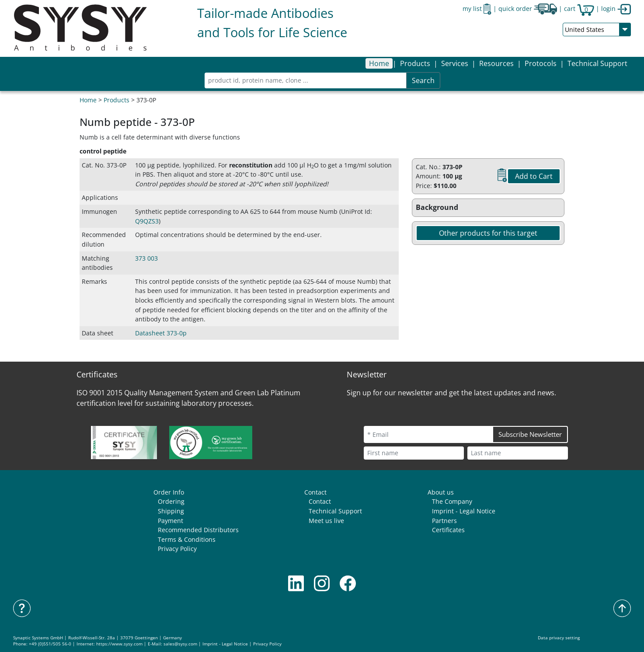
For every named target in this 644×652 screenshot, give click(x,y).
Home (379, 63)
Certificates (448, 530)
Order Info (169, 492)
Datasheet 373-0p (161, 333)
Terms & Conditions (187, 539)
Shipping (171, 511)
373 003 (146, 258)
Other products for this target (488, 233)
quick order (528, 9)
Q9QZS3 (147, 221)
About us (441, 492)
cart (579, 9)
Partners (444, 521)
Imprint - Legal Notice (464, 511)
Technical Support (597, 63)
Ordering (171, 501)
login (616, 9)
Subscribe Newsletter (530, 434)
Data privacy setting (559, 638)
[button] (415, 63)
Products (117, 100)
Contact (315, 492)
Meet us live (326, 521)
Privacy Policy (177, 549)
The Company (452, 501)
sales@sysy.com (180, 644)
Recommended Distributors (198, 530)
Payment (171, 521)
